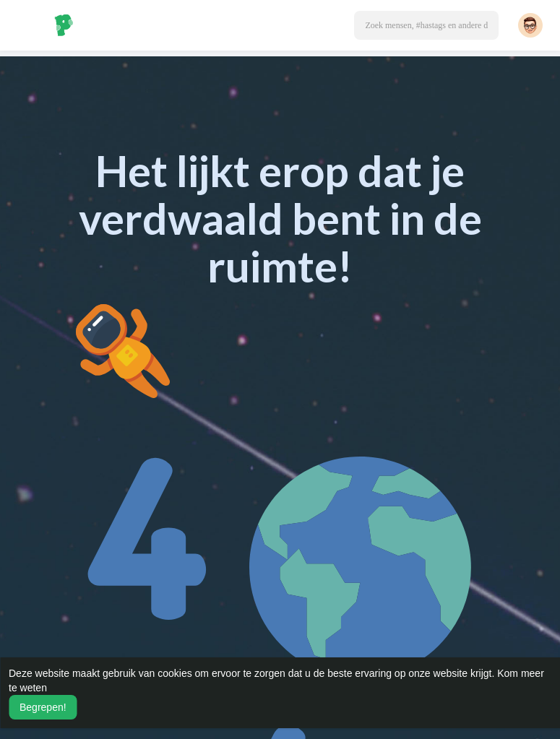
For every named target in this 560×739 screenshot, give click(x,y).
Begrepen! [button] (43, 707)
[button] (426, 25)
